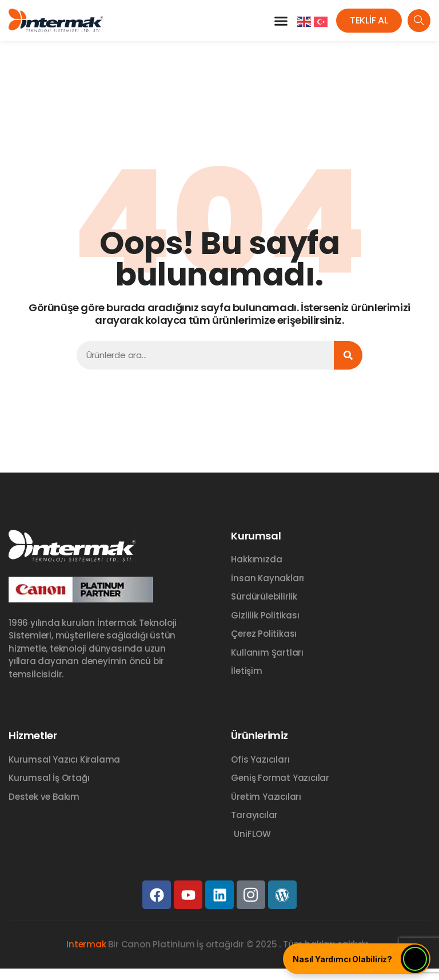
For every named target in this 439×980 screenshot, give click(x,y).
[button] (281, 21)
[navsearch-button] (419, 21)
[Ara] (348, 355)
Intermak (86, 944)
